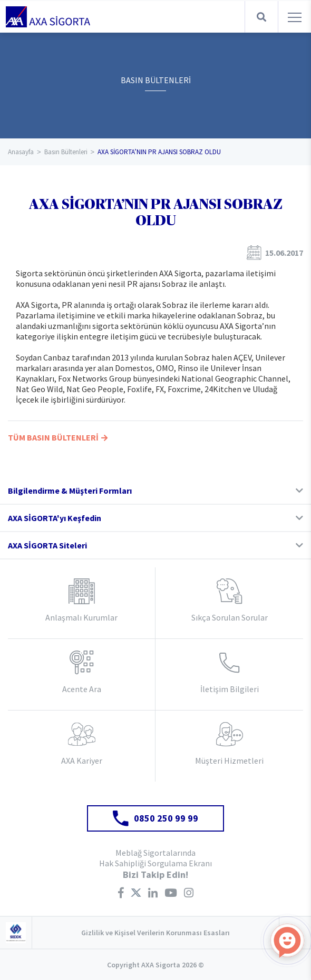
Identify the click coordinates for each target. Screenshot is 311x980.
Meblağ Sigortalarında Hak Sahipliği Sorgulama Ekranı (155, 858)
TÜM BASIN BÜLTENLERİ (58, 437)
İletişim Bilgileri (230, 689)
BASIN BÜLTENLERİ (156, 80)
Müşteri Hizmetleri (229, 761)
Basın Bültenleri (66, 152)
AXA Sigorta (48, 17)
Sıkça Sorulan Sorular (230, 617)
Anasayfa (21, 152)
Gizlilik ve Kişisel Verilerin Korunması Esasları (155, 933)
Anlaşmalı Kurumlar (81, 617)
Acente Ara (82, 689)
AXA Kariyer (82, 761)
